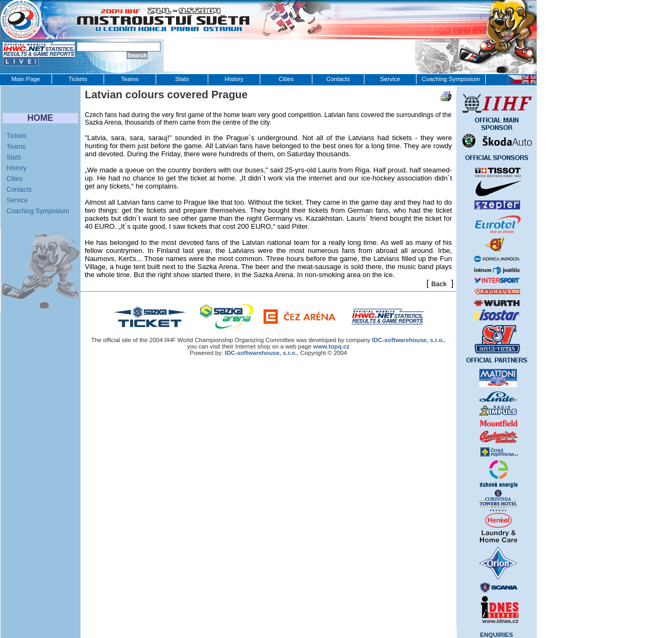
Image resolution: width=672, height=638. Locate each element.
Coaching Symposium (451, 79)
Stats (182, 79)
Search (137, 55)
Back (439, 284)
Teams (130, 79)
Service (390, 79)
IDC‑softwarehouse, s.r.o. (408, 340)
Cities (286, 79)
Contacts (338, 79)
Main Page (26, 79)
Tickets (78, 79)
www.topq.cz (331, 346)
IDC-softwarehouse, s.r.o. (261, 353)
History (234, 79)
